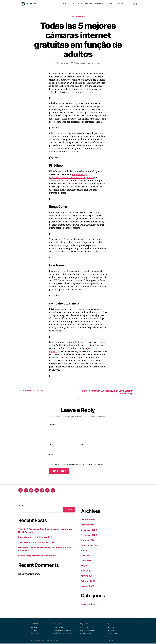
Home (63, 4)
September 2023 (89, 545)
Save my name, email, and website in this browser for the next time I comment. (77, 464)
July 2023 (86, 556)
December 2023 (89, 530)
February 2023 (88, 581)
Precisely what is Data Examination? (36, 537)
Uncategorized (78, 17)
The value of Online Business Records (37, 542)
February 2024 (88, 520)
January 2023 (88, 586)
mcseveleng (64, 63)
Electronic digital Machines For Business (38, 556)
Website (52, 454)
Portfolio (98, 4)
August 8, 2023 (80, 63)
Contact (119, 4)
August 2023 (88, 551)
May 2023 (86, 566)
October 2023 (88, 540)
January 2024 (88, 525)
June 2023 (86, 561)
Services (88, 4)
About (71, 4)
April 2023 (86, 571)
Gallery (109, 4)
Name (52, 445)
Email (81, 445)
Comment (53, 425)
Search (21, 505)
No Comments (96, 63)
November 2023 (89, 535)
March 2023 (87, 576)
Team (79, 4)
